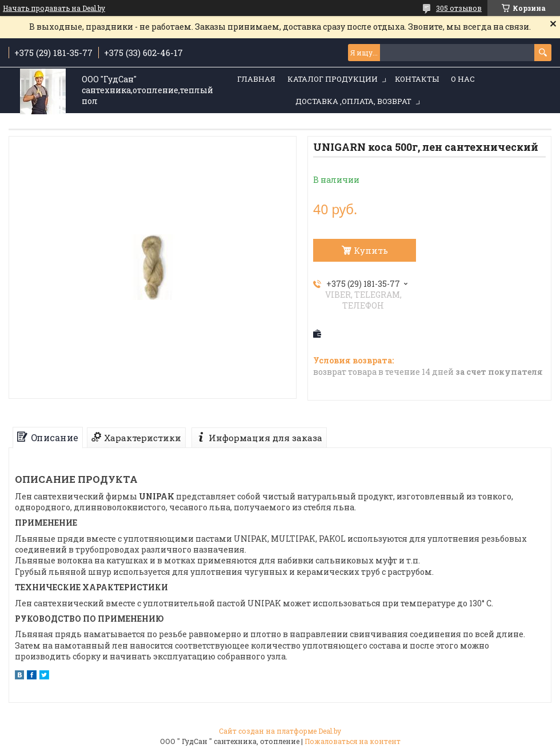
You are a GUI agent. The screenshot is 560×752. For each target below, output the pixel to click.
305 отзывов (459, 8)
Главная (256, 79)
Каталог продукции (333, 79)
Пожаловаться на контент (353, 741)
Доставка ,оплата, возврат (353, 101)
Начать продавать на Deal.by (54, 8)
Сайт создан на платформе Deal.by (280, 731)
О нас (463, 79)
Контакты (417, 79)
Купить (371, 250)
